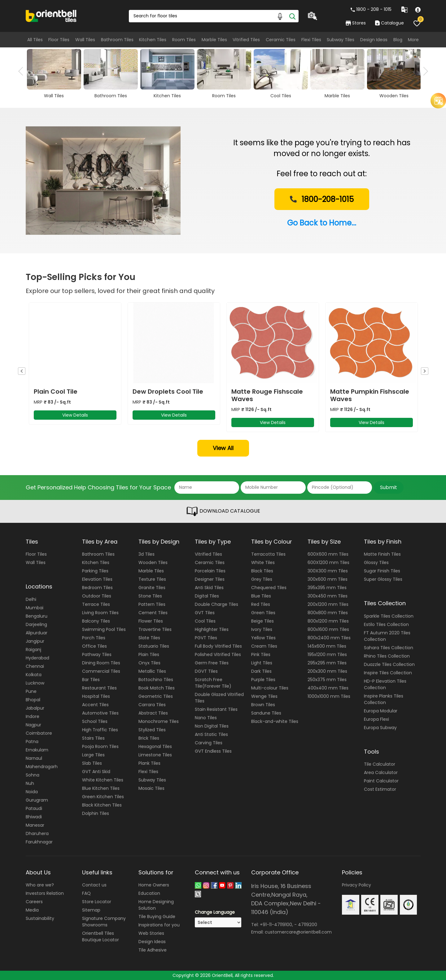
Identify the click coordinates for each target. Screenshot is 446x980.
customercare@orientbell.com (298, 932)
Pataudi (34, 808)
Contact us (94, 885)
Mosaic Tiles (151, 788)
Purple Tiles (263, 680)
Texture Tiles (152, 579)
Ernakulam (37, 750)
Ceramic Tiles (281, 40)
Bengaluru (37, 616)
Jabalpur (35, 708)
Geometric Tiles (156, 696)
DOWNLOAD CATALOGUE (223, 511)
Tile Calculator (380, 764)
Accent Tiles (95, 705)
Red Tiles (261, 604)
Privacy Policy (356, 885)
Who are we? (40, 885)
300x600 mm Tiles (328, 579)
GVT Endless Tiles (213, 751)
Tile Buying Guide (157, 917)
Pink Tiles (261, 654)
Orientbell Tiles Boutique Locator (101, 936)
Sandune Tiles (266, 713)
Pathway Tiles (97, 654)
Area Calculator (381, 772)
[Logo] (51, 15)
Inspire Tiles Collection (388, 673)
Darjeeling (36, 624)
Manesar (35, 825)
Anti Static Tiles (211, 734)
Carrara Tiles (152, 705)
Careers (34, 902)
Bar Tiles (91, 680)
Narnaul (34, 758)
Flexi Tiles (311, 40)
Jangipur (35, 641)
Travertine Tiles (155, 629)
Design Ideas (374, 40)
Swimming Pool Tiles (104, 629)
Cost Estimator (380, 789)
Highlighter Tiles (212, 629)
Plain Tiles (149, 654)
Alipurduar (37, 633)
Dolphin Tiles (96, 813)
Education (149, 893)
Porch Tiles (94, 638)
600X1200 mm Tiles (328, 562)
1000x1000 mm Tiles (329, 696)
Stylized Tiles (152, 730)
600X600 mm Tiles (328, 554)
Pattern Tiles (152, 604)
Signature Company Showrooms (104, 922)
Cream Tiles (264, 646)
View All (223, 448)
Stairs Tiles (93, 738)
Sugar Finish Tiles (382, 571)
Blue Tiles (261, 596)
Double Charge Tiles (216, 604)
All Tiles (35, 40)
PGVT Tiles (206, 638)
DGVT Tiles (206, 671)
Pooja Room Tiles (100, 746)
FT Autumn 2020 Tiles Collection (387, 636)
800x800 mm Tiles (328, 613)
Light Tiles (262, 663)
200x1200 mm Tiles (328, 604)
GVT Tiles (205, 613)
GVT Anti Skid (96, 772)
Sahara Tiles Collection (389, 648)
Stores (356, 23)
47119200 (308, 925)
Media (32, 910)
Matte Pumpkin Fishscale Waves (370, 395)
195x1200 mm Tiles (327, 654)
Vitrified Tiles (246, 40)
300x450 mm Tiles (328, 596)
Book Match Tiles (157, 688)
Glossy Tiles (376, 562)
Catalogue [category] (389, 23)
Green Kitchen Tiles (103, 797)
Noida (32, 792)
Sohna (33, 775)
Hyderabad (37, 658)
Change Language (215, 912)
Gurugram (37, 800)
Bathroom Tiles (117, 40)
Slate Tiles (149, 638)
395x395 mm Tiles (327, 588)
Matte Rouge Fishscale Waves (267, 395)
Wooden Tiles (153, 562)
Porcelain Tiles (210, 571)
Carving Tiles (209, 743)
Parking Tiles (95, 571)
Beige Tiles (262, 621)
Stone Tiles (150, 596)
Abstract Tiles (153, 713)
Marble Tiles (214, 40)
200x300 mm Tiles (327, 671)
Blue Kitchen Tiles (101, 788)
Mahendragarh (42, 767)
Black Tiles (262, 571)
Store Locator (97, 902)
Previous (23, 71)
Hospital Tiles (96, 696)
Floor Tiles (59, 40)
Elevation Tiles (97, 579)
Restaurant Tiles (99, 688)
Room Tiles (184, 40)
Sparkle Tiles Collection (389, 616)
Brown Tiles (263, 705)
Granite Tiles (152, 588)
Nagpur (33, 725)
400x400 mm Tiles (328, 688)
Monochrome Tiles (159, 721)
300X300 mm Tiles (328, 571)
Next (424, 71)
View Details (75, 415)
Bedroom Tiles (97, 588)
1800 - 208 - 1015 (371, 9)
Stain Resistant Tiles (216, 709)
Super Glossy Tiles (383, 579)
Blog (398, 40)
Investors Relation (45, 893)
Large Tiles (93, 755)
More (413, 40)
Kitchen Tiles (153, 40)
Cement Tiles (153, 613)
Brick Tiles (149, 738)
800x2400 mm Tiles (329, 638)
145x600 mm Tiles (327, 646)
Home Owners (154, 885)
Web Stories (151, 933)
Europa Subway (380, 728)
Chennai (35, 666)
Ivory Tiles (262, 629)
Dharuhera (37, 833)
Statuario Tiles (154, 646)
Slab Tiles (92, 763)
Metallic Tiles (152, 671)
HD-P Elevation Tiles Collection (385, 684)
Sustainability (40, 918)
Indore (33, 716)
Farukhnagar (39, 842)
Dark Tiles (261, 671)
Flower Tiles (151, 621)
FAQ (86, 893)
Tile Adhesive (153, 950)
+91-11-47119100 (276, 925)
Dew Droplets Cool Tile (168, 392)
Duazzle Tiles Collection (389, 664)
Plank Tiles (149, 763)
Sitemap (91, 910)
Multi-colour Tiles (270, 688)
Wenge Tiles (264, 696)
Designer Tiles (210, 579)
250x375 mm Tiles (327, 680)
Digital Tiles (207, 596)
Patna (32, 742)
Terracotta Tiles (268, 554)
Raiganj (33, 650)
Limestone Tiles (155, 755)
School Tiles (95, 721)
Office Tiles (94, 646)
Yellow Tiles (263, 638)
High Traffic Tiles (100, 730)
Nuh (30, 783)
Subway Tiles (341, 40)
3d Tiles (146, 554)
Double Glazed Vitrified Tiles (219, 698)
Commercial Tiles (101, 671)
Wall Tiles (85, 40)
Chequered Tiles (269, 588)
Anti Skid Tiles (209, 588)
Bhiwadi (34, 817)
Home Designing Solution (156, 905)
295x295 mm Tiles (327, 663)
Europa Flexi (376, 719)
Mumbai (35, 608)
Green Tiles (263, 613)
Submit (389, 487)
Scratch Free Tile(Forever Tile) (213, 683)
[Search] (292, 16)
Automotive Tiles (100, 713)
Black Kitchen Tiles (102, 805)
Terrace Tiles (96, 604)
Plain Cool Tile (56, 392)
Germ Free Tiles (212, 663)
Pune (31, 691)
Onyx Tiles (149, 663)
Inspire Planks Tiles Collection (384, 699)
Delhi (31, 599)
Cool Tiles (205, 621)
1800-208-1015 (321, 200)
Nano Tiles (206, 718)
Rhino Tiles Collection (387, 656)
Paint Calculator (381, 781)
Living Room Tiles (100, 613)
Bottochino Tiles (156, 680)
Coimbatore (39, 733)
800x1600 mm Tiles (328, 629)
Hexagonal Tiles (155, 746)
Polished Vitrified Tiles (218, 654)
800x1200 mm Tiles (328, 621)
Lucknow (35, 683)
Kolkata (34, 675)
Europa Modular (381, 711)
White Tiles (263, 562)
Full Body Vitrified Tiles (218, 646)
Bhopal (33, 700)
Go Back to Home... (322, 223)
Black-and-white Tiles (275, 721)
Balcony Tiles (96, 621)
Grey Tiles (262, 579)
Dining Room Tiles (101, 663)
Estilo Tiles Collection (386, 624)
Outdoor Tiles (97, 596)
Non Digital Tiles (212, 726)
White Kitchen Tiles (103, 780)
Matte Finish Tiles (382, 554)
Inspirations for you (159, 925)
